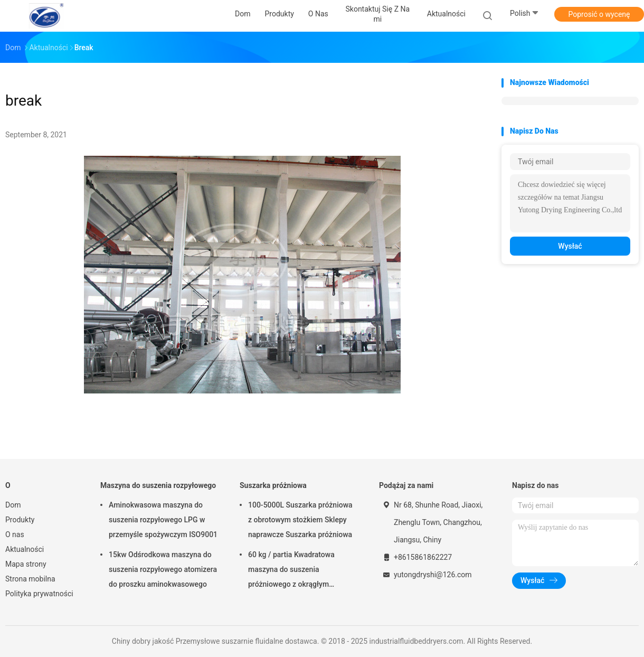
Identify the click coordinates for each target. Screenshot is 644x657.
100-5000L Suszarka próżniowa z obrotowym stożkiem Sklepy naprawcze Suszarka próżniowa (300, 520)
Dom (13, 505)
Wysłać (570, 246)
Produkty (20, 520)
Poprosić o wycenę (599, 14)
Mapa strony (26, 564)
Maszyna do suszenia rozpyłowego (158, 485)
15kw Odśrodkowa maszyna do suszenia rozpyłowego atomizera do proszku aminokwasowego (163, 569)
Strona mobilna (30, 579)
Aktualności (25, 549)
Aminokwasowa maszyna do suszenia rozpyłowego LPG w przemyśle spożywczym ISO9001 (163, 520)
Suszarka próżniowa (273, 485)
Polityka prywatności (39, 594)
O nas (15, 534)
